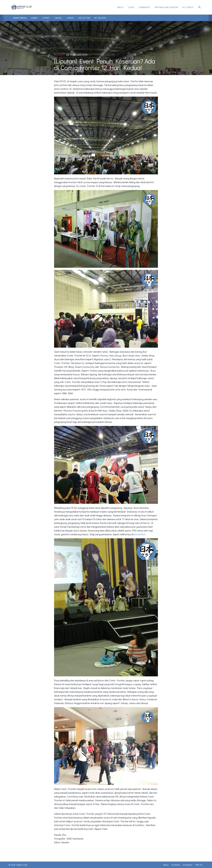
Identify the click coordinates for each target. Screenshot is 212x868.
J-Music (58, 18)
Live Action (84, 18)
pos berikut (139, 534)
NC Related (100, 18)
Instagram (188, 865)
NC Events (188, 7)
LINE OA (199, 865)
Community (144, 7)
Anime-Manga (20, 18)
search (200, 7)
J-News (70, 18)
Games (34, 18)
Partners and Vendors (167, 7)
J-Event (46, 18)
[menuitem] (121, 7)
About (121, 7)
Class (131, 7)
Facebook (176, 865)
